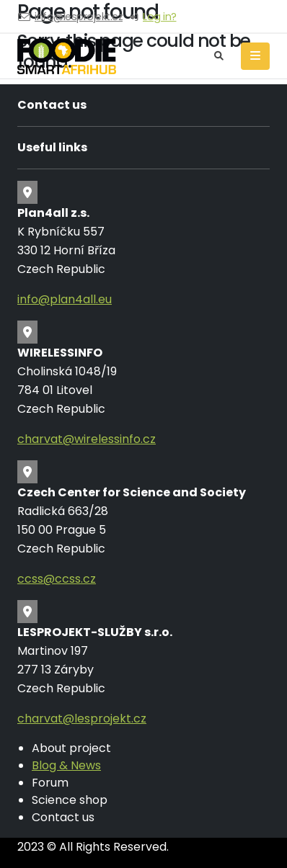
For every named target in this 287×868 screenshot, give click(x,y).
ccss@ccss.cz (57, 579)
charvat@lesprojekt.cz (82, 719)
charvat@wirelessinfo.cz (87, 439)
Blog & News (66, 765)
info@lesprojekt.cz (79, 17)
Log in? (160, 17)
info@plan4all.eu (65, 299)
